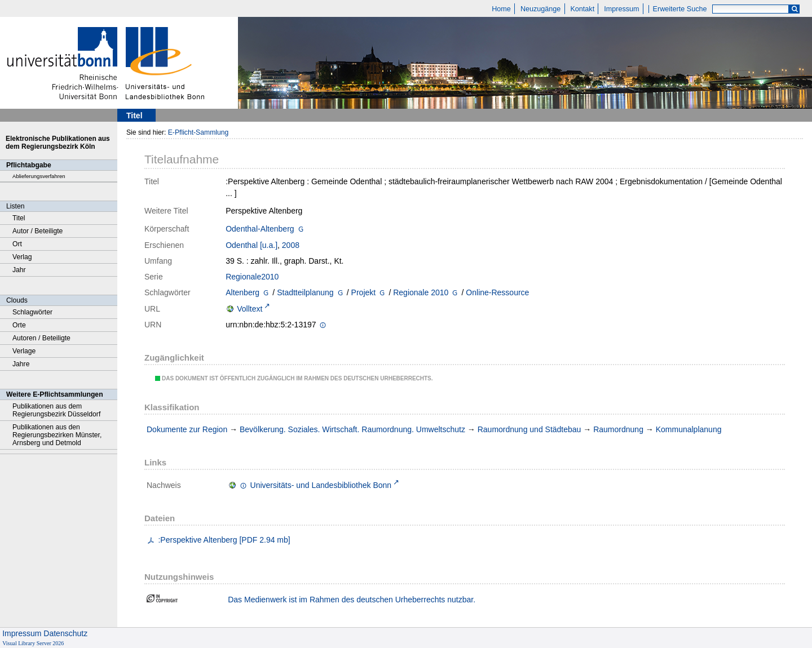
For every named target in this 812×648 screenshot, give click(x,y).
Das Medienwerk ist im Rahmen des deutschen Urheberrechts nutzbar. (352, 600)
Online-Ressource (497, 292)
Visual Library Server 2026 (33, 643)
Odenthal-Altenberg (260, 229)
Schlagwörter (32, 312)
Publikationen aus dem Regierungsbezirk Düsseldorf (56, 410)
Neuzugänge (540, 9)
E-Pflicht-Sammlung (198, 132)
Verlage (24, 351)
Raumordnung (618, 429)
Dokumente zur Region (187, 429)
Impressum (621, 9)
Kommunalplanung (689, 429)
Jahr (19, 270)
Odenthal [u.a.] (251, 245)
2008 (291, 245)
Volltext (250, 309)
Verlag (22, 257)
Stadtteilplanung (305, 292)
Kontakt (582, 9)
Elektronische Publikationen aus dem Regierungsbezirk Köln (58, 143)
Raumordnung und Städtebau (529, 429)
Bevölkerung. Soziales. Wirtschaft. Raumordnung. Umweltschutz (352, 429)
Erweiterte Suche (680, 9)
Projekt (364, 292)
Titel (19, 218)
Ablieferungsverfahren (39, 176)
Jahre (21, 364)
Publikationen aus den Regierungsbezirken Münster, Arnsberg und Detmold (57, 435)
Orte (19, 325)
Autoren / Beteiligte (41, 338)
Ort (17, 244)
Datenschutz (65, 633)
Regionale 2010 (421, 292)
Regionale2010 (252, 277)
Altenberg (242, 292)
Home (501, 9)
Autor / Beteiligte (37, 231)
